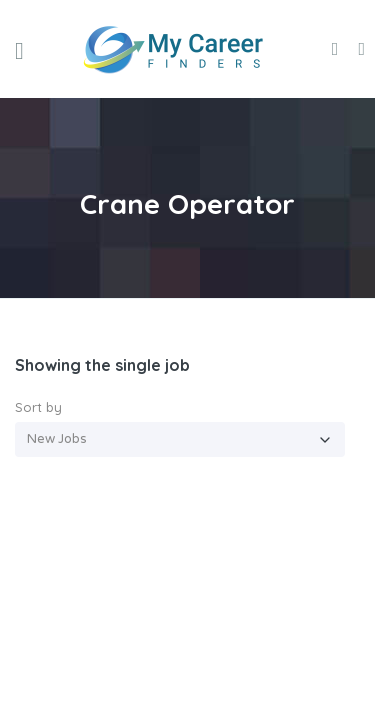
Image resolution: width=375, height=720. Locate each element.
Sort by (38, 407)
